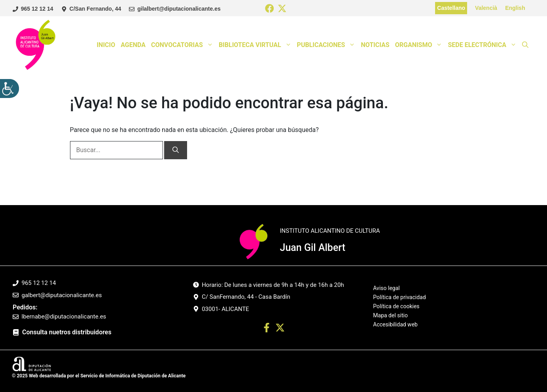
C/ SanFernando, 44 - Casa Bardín (246, 297)
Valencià (486, 8)
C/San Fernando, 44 (96, 9)
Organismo (420, 45)
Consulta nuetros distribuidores (67, 332)
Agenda (133, 45)
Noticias (375, 45)
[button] (525, 45)
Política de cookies (396, 306)
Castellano (451, 8)
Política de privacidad (399, 297)
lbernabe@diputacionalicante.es (64, 317)
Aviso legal (386, 288)
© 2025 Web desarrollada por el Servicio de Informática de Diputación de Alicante (99, 376)
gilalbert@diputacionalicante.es (179, 9)
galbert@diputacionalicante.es (62, 295)
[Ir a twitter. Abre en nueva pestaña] (280, 329)
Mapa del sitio (390, 315)
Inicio (106, 45)
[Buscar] (176, 150)
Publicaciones (328, 45)
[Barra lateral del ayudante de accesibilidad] (9, 89)
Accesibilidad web (395, 324)
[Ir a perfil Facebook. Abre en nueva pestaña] (267, 329)
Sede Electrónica (484, 45)
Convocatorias (184, 45)
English (515, 8)
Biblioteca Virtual (256, 45)
